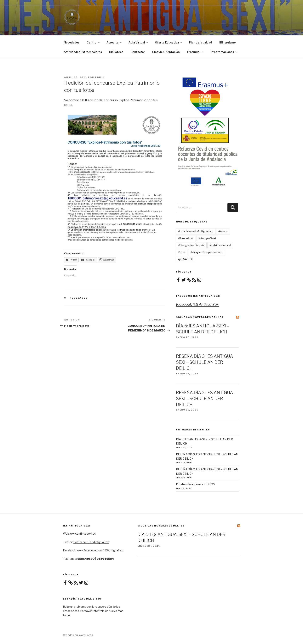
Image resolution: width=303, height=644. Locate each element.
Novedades (72, 42)
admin (100, 77)
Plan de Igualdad (200, 42)
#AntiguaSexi (207, 238)
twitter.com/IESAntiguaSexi (91, 542)
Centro (93, 42)
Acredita (114, 42)
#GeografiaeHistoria (191, 245)
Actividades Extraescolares (83, 52)
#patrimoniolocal (220, 245)
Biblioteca (116, 52)
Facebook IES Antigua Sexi (198, 296)
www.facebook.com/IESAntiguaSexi (100, 550)
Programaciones (224, 52)
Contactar (138, 52)
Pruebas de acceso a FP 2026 (195, 484)
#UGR (182, 252)
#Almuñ (223, 231)
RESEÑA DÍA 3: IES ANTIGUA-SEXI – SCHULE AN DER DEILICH (205, 362)
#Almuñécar (186, 238)
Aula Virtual (139, 42)
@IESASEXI (186, 259)
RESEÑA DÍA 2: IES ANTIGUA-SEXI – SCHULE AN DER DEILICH (205, 399)
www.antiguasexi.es (83, 534)
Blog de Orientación (166, 52)
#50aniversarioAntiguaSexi (196, 231)
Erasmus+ (196, 52)
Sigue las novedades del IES (200, 317)
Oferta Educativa (169, 42)
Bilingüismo (228, 42)
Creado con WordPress (78, 635)
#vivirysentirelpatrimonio (206, 252)
